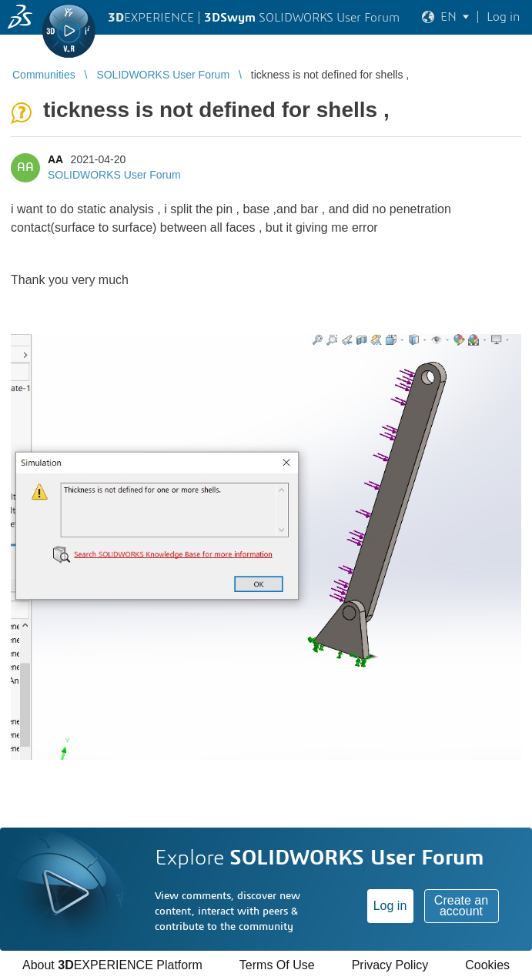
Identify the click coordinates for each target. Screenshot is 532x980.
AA (55, 159)
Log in (390, 906)
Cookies (487, 965)
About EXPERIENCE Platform (112, 965)
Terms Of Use (277, 965)
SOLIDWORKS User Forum (114, 175)
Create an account (461, 906)
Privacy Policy (390, 965)
